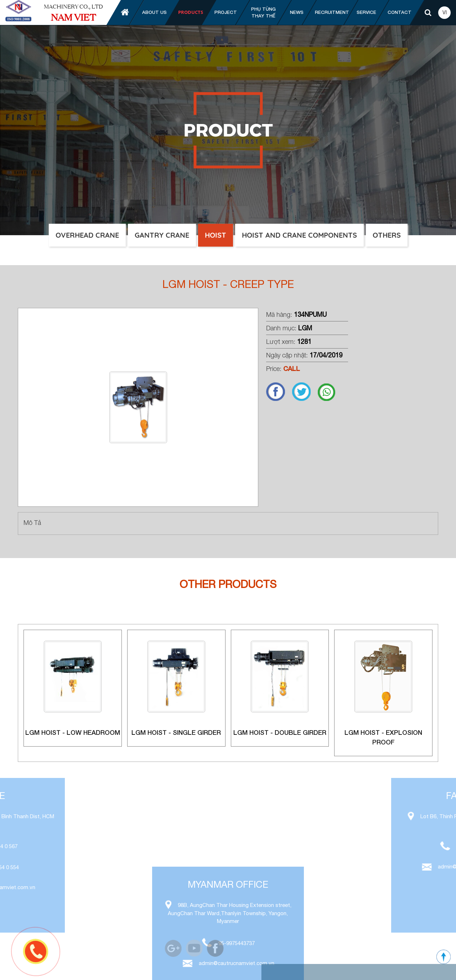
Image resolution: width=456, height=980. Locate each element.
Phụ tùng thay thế (263, 12)
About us (154, 12)
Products (191, 12)
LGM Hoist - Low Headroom (73, 732)
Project (226, 12)
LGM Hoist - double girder (280, 732)
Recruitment (332, 12)
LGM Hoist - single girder (176, 732)
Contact (400, 12)
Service (366, 12)
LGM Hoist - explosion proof (383, 737)
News (297, 12)
